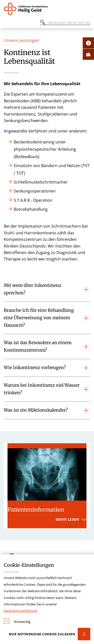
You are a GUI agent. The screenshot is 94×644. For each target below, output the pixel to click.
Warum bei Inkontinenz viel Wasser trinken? (42, 389)
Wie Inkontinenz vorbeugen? (35, 368)
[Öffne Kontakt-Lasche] (88, 43)
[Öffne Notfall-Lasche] (88, 54)
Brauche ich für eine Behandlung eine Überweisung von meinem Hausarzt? (39, 318)
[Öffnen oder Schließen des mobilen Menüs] (7, 23)
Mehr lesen (67, 519)
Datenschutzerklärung (20, 611)
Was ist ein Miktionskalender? (36, 410)
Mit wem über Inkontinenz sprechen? (33, 289)
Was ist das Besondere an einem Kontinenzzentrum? (38, 346)
